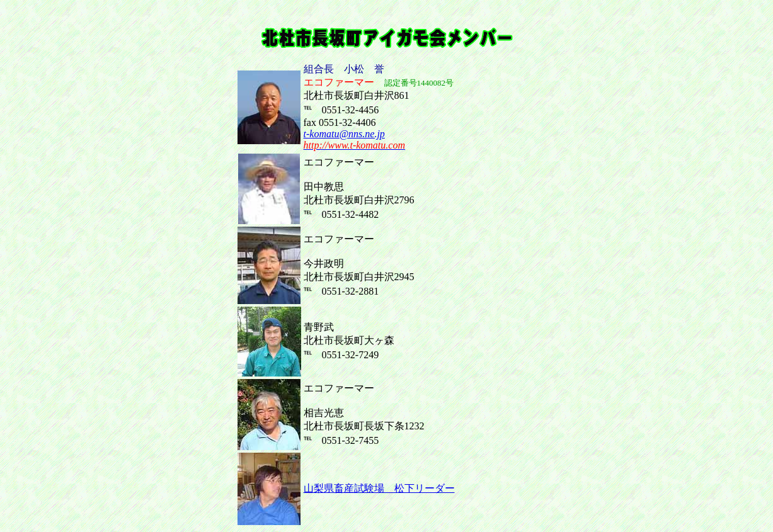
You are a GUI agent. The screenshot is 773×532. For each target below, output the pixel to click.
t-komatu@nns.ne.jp (344, 134)
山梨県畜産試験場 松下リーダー (379, 488)
